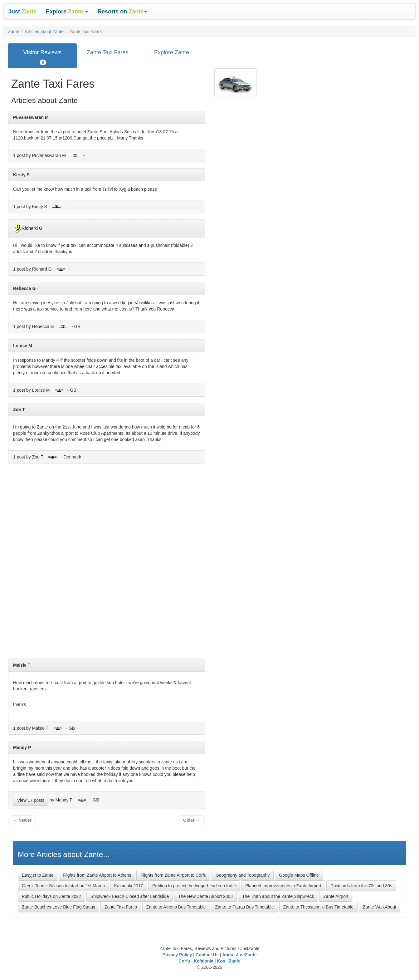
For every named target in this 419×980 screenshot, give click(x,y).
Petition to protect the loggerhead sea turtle (194, 886)
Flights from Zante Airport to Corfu (173, 875)
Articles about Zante (44, 32)
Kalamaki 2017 (129, 886)
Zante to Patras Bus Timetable (244, 907)
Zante (14, 32)
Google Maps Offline (299, 875)
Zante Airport (336, 896)
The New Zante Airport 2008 (205, 896)
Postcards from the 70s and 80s (361, 886)
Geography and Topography (243, 875)
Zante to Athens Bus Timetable (176, 907)
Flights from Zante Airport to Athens (97, 875)
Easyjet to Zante (38, 875)
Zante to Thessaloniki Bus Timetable (318, 907)
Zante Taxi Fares (121, 907)
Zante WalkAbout (380, 907)
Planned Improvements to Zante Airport (283, 886)
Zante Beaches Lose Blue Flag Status (58, 907)
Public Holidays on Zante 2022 (51, 896)
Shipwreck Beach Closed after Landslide (130, 896)
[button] (67, 12)
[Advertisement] (106, 563)
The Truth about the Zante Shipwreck (278, 896)
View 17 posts (31, 800)
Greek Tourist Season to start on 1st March (63, 886)
